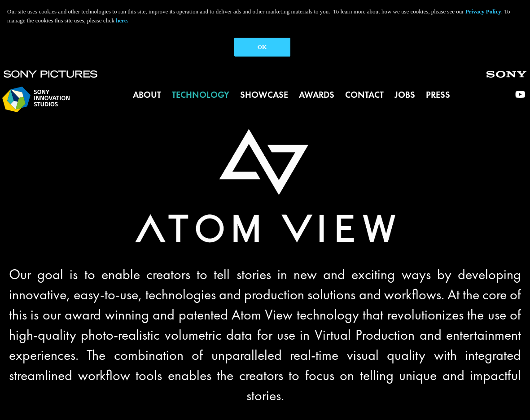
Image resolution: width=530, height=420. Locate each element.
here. (122, 20)
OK (262, 47)
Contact (364, 95)
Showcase (264, 95)
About (147, 95)
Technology (201, 95)
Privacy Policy (483, 11)
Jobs (405, 95)
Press (438, 95)
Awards (317, 95)
